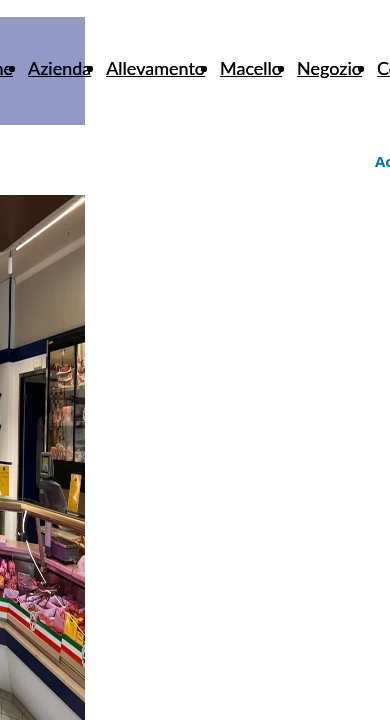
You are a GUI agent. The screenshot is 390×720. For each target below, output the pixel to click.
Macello (251, 68)
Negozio (329, 68)
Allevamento (155, 68)
